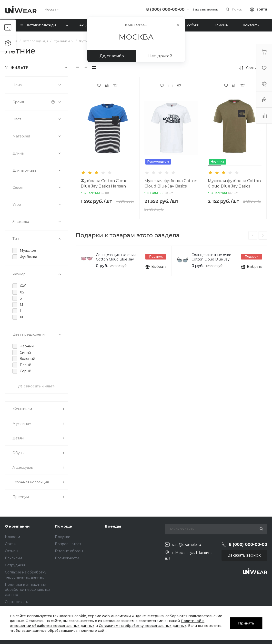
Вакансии (13, 558)
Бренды (113, 526)
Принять (246, 623)
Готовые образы (69, 551)
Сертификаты (17, 602)
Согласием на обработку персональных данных (143, 626)
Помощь (63, 526)
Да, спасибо (112, 56)
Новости (12, 537)
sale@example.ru (186, 545)
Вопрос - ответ (68, 544)
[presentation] (253, 235)
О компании (17, 526)
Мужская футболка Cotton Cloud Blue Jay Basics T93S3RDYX (171, 186)
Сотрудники (16, 565)
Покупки (63, 537)
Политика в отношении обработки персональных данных (27, 590)
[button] (215, 166)
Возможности (67, 558)
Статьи (11, 544)
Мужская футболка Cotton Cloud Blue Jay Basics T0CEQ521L (234, 186)
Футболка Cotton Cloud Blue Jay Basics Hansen (104, 183)
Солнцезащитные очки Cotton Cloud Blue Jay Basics (116, 259)
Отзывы (11, 551)
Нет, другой (160, 56)
